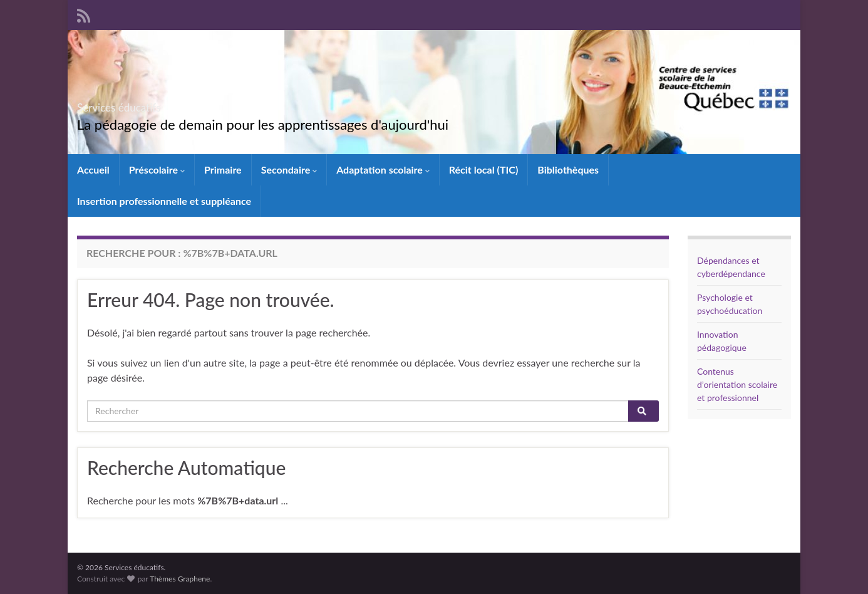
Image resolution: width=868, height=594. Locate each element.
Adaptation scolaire (383, 169)
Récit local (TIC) (484, 169)
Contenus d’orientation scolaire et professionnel (737, 384)
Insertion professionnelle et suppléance (164, 201)
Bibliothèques (568, 169)
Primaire (223, 169)
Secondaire (289, 169)
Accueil (93, 169)
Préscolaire (157, 169)
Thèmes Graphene (180, 579)
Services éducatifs (150, 104)
